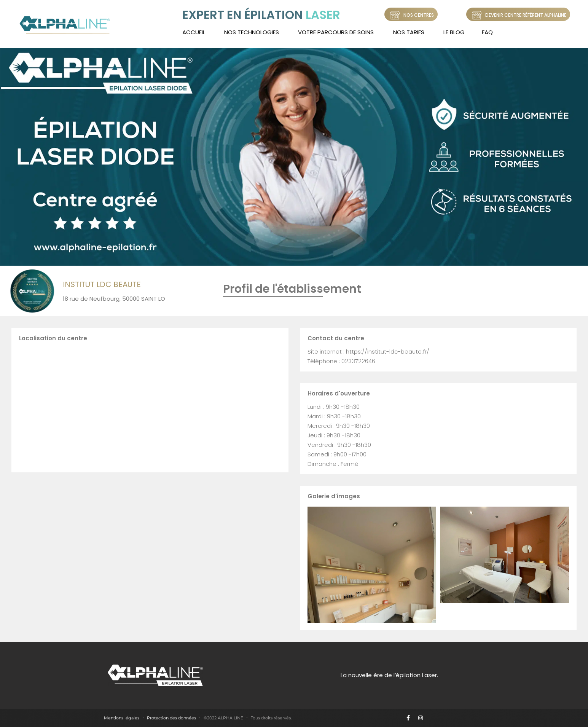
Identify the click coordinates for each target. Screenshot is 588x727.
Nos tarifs (409, 32)
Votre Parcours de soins (336, 32)
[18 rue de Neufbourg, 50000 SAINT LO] (150, 406)
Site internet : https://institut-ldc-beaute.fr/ (368, 352)
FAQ (487, 32)
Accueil (194, 32)
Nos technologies (252, 32)
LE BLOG (454, 32)
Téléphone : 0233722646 (341, 361)
